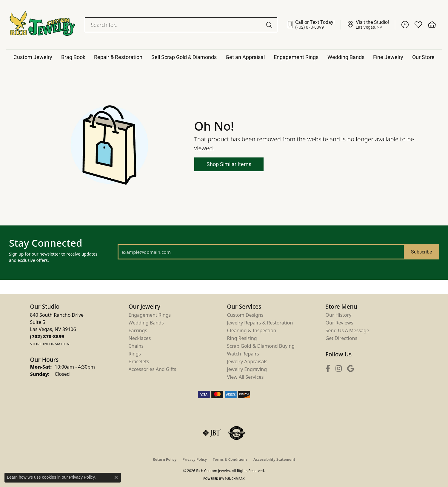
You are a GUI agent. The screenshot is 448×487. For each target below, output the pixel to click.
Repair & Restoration (118, 57)
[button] (405, 25)
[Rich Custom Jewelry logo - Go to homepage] (42, 25)
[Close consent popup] (116, 477)
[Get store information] (50, 344)
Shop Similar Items (229, 164)
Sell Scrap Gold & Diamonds (184, 57)
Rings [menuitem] (135, 354)
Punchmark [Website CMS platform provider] (235, 479)
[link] (314, 25)
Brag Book (73, 57)
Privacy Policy (195, 459)
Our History (339, 315)
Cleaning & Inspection (252, 330)
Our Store (423, 57)
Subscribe (421, 252)
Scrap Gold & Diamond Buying (261, 346)
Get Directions (342, 338)
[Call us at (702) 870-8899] (47, 336)
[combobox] (174, 25)
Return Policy (165, 459)
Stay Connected (46, 243)
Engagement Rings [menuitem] (150, 315)
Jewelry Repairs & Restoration (260, 323)
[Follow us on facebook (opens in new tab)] (328, 368)
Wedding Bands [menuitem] (146, 323)
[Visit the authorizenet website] (237, 433)
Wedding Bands (346, 57)
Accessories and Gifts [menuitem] (153, 369)
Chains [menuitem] (136, 346)
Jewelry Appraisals (247, 361)
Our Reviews (340, 323)
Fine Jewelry (388, 57)
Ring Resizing (242, 338)
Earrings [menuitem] (138, 330)
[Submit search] (270, 25)
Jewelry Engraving (247, 369)
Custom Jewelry (33, 57)
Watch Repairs (243, 354)
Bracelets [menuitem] (139, 361)
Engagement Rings (296, 57)
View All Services (245, 377)
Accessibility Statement (274, 459)
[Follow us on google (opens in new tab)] (351, 368)
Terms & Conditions (230, 459)
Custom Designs (245, 315)
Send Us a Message (347, 330)
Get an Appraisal (245, 57)
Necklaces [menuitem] (140, 338)
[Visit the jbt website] (212, 433)
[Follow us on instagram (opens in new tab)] (339, 368)
